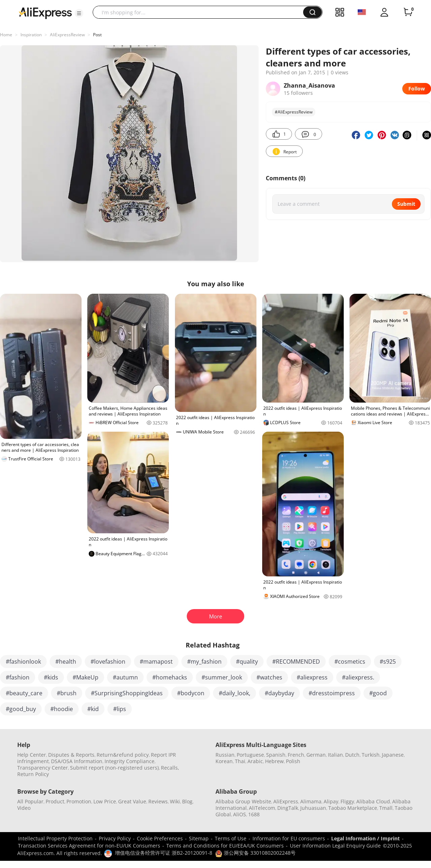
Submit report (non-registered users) (114, 768)
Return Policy (33, 774)
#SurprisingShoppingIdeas (127, 693)
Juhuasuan (313, 808)
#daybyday (279, 693)
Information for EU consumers (289, 838)
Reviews (158, 801)
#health (66, 662)
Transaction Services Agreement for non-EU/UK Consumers (89, 846)
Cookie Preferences (160, 838)
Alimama (311, 801)
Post (97, 35)
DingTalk (288, 808)
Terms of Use (231, 838)
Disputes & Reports (71, 755)
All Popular (30, 801)
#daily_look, (235, 693)
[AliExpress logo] (45, 13)
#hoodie (62, 709)
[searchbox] (201, 12)
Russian (225, 755)
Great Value (132, 801)
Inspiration (31, 35)
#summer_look (222, 677)
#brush (67, 693)
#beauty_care (24, 693)
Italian (335, 755)
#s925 (388, 662)
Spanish (276, 755)
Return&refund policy (123, 755)
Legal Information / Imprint (365, 838)
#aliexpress (312, 677)
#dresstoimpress (332, 693)
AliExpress (286, 801)
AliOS (240, 814)
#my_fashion (204, 662)
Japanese (393, 755)
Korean (224, 761)
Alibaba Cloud (373, 801)
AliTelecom (262, 808)
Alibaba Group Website (243, 801)
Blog (187, 801)
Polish (293, 761)
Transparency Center (43, 768)
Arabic (255, 761)
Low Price (105, 801)
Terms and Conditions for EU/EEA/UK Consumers (225, 846)
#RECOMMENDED (296, 662)
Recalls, (170, 768)
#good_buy (21, 709)
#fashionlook (23, 662)
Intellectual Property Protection (55, 838)
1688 (254, 814)
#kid (93, 709)
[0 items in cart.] (408, 12)
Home (6, 35)
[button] (79, 13)
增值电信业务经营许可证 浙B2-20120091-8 (164, 853)
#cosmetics (350, 662)
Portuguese (250, 755)
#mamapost (156, 662)
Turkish (371, 755)
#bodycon (191, 693)
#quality (247, 662)
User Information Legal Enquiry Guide (335, 846)
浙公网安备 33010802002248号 (255, 853)
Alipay (331, 801)
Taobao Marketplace (353, 808)
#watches (269, 677)
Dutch (352, 755)
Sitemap (199, 838)
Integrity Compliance (129, 761)
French (296, 755)
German (316, 755)
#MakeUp (85, 677)
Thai (240, 761)
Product (55, 801)
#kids (51, 677)
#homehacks (170, 677)
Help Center (32, 755)
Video (24, 808)
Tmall (386, 808)
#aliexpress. (358, 677)
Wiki (175, 801)
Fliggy (347, 801)
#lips (120, 709)
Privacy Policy (115, 838)
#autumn (125, 677)
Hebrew (274, 761)
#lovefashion (108, 662)
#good (378, 693)
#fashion (18, 677)
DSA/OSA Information (77, 761)
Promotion (79, 801)
